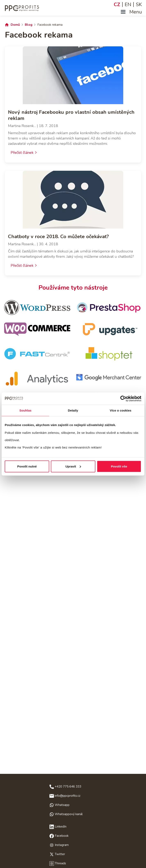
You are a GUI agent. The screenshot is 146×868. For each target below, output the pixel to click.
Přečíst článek (22, 153)
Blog (29, 25)
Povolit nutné (27, 466)
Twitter (60, 854)
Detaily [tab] (73, 410)
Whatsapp (62, 805)
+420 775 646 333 (68, 787)
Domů (15, 25)
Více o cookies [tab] (121, 410)
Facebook (62, 836)
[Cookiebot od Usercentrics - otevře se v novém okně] (123, 399)
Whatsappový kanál (69, 814)
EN (128, 4)
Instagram (62, 845)
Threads (60, 863)
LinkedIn (61, 827)
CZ (117, 4)
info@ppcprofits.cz (68, 796)
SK (139, 4)
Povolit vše (119, 466)
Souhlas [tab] (25, 410)
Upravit (73, 466)
